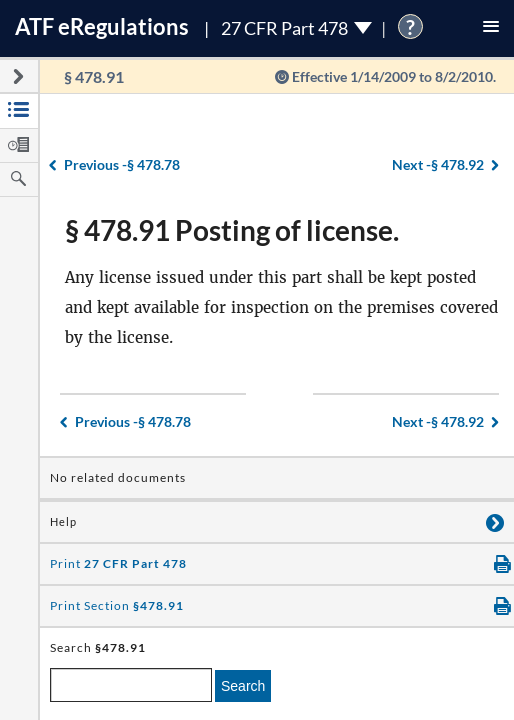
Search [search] (243, 686)
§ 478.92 (438, 164)
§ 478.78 (122, 164)
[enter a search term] (131, 685)
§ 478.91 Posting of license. (232, 230)
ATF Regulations (102, 26)
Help (63, 522)
